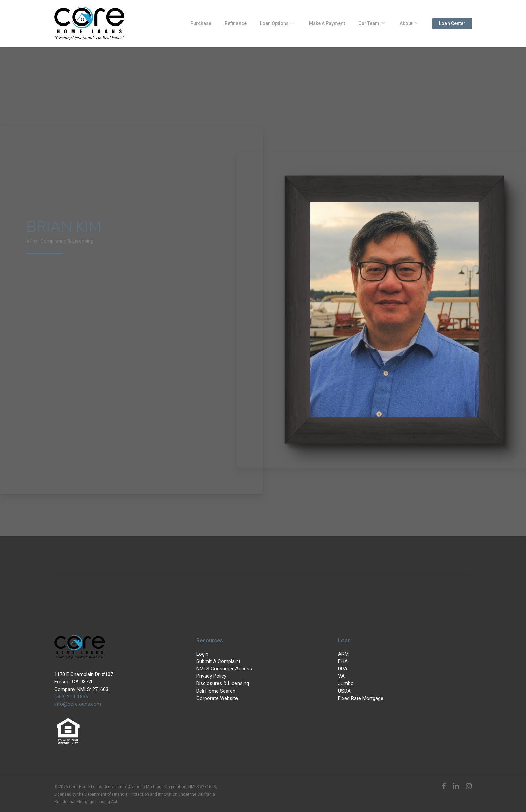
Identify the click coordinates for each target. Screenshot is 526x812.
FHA (343, 661)
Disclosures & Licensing (223, 683)
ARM (343, 654)
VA (341, 676)
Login (202, 654)
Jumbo (346, 683)
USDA (344, 691)
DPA (343, 669)
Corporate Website (217, 698)
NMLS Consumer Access (224, 669)
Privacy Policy (211, 676)
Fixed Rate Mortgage (361, 698)
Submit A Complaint (218, 661)
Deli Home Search (216, 691)
